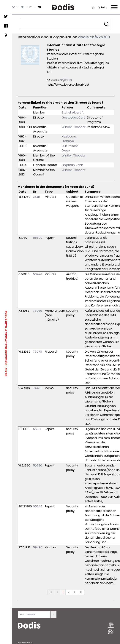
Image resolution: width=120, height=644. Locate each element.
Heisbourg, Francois (69, 139)
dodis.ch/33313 (61, 80)
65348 (38, 506)
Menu (114, 5)
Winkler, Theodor (74, 127)
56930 (38, 465)
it (31, 7)
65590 (38, 238)
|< (51, 592)
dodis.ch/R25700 (94, 37)
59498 (38, 547)
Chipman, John (72, 165)
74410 (37, 388)
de (14, 7)
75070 (37, 352)
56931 (37, 429)
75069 (38, 311)
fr (22, 7)
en (39, 7)
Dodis (6, 372)
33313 (37, 197)
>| (81, 592)
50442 (38, 274)
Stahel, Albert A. (73, 112)
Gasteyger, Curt (73, 118)
